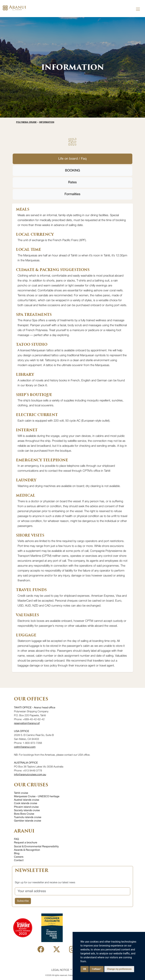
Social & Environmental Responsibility (36, 847)
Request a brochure (26, 843)
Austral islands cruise (27, 800)
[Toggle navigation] (138, 9)
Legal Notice (60, 970)
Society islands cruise (27, 811)
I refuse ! (97, 969)
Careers (19, 857)
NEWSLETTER (31, 870)
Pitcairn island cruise (26, 807)
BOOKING (72, 171)
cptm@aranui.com (25, 747)
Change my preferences (119, 969)
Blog (17, 854)
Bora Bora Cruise (24, 814)
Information (47, 122)
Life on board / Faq (72, 159)
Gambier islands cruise (28, 821)
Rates (72, 182)
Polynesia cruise (26, 122)
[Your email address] (72, 891)
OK (85, 969)
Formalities (72, 194)
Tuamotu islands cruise (28, 817)
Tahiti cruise (21, 793)
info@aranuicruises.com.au (30, 775)
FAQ (16, 839)
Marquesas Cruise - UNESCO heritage (37, 797)
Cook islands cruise (26, 803)
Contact (19, 860)
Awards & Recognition (27, 850)
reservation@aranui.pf (27, 723)
